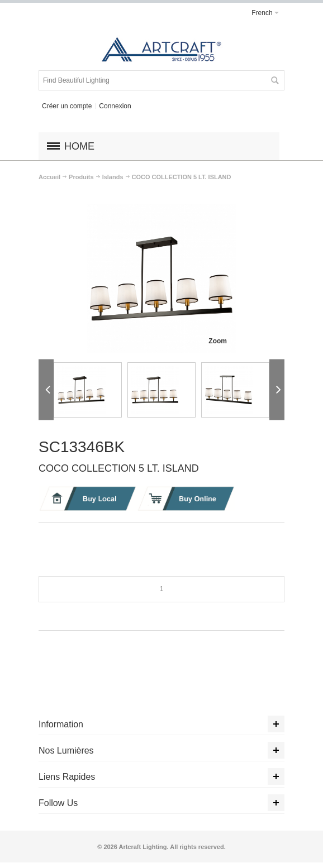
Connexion (115, 106)
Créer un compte (67, 106)
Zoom (218, 341)
